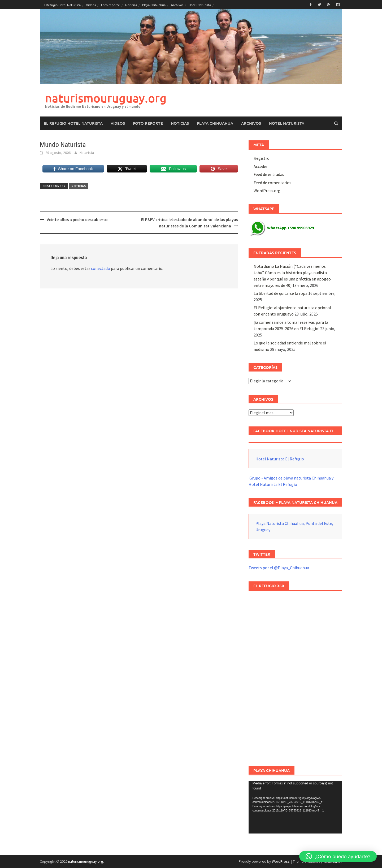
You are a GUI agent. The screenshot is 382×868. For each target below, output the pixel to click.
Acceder (261, 166)
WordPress (281, 861)
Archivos (177, 5)
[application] (295, 807)
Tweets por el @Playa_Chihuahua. (279, 568)
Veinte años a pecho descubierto (77, 219)
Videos (91, 5)
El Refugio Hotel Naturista (62, 5)
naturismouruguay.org (106, 98)
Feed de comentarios (272, 183)
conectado (101, 268)
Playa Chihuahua (154, 5)
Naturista (87, 153)
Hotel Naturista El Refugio (280, 459)
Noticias (131, 5)
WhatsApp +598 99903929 (282, 228)
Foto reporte (110, 5)
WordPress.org (267, 191)
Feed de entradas (269, 174)
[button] (338, 856)
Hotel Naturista (200, 5)
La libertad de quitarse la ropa (281, 293)
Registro (262, 158)
